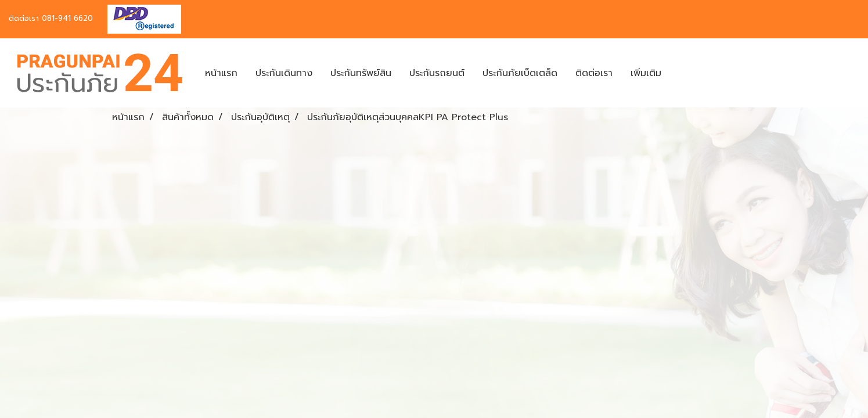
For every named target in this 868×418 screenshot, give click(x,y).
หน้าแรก (221, 73)
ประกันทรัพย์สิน (361, 73)
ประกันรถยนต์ (437, 73)
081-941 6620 (67, 18)
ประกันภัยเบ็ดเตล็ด (520, 73)
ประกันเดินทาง (284, 73)
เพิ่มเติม (646, 73)
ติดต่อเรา (594, 73)
